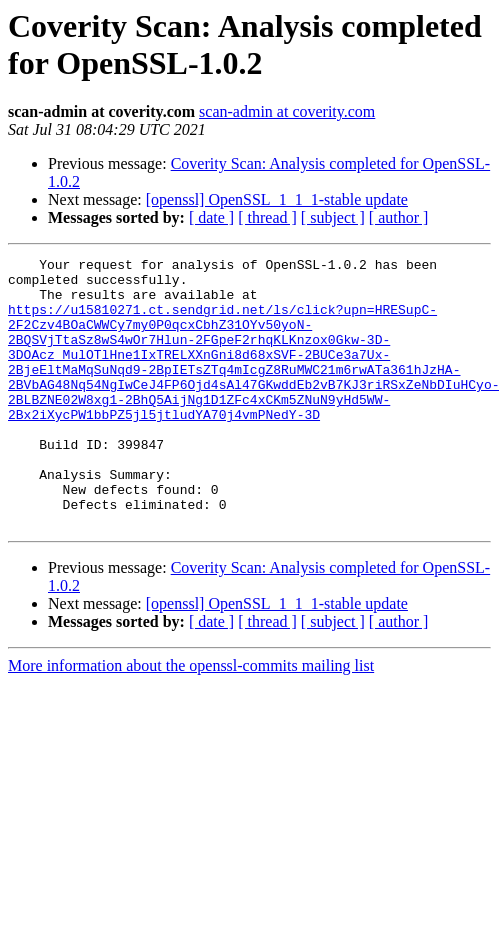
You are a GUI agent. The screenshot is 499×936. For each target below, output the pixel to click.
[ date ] (211, 217)
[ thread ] (267, 217)
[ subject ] (333, 217)
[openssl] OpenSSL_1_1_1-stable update (277, 199)
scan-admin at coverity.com (287, 111)
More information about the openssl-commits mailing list (191, 719)
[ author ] (399, 217)
